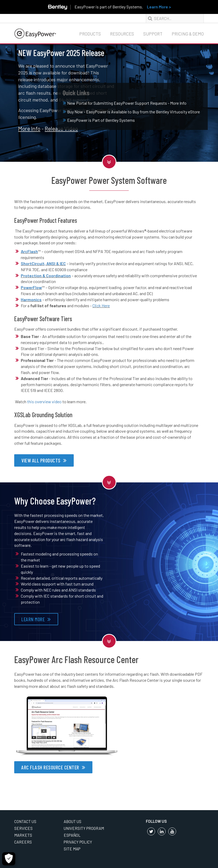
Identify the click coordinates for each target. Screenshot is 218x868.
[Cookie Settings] (9, 859)
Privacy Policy (78, 842)
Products (90, 34)
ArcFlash (29, 251)
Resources (122, 34)
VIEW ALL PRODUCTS (41, 460)
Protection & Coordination (46, 276)
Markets (23, 835)
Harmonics (31, 299)
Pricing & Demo (188, 34)
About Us (73, 821)
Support (153, 34)
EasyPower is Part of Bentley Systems (99, 120)
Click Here (101, 306)
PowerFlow (31, 287)
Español (72, 835)
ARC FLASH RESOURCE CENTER (50, 767)
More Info (29, 128)
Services (23, 828)
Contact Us (25, 821)
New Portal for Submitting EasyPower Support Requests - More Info (125, 103)
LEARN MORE (33, 619)
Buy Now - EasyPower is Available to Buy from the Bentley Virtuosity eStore (131, 112)
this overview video (44, 402)
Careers (23, 842)
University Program (84, 828)
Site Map (72, 849)
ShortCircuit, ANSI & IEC (43, 263)
